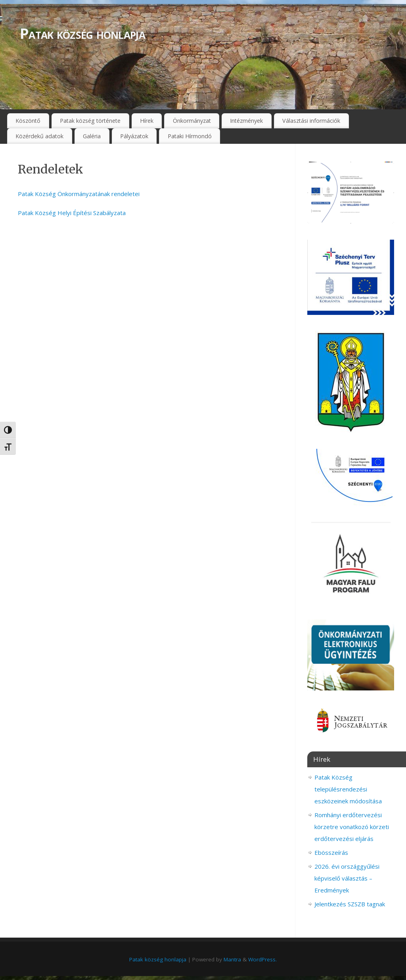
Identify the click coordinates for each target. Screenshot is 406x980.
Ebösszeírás (331, 852)
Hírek (147, 121)
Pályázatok (134, 136)
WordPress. (262, 959)
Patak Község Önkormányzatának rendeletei (79, 194)
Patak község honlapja (82, 33)
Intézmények (246, 121)
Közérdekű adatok (39, 136)
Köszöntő (28, 121)
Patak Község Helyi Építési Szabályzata (72, 213)
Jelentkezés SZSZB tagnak (350, 904)
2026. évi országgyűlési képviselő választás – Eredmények (347, 878)
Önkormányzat (192, 121)
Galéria (92, 136)
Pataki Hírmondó (190, 136)
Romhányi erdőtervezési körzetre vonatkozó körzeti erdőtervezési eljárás (352, 827)
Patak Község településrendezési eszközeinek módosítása (348, 789)
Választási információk (311, 121)
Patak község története (90, 121)
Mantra (232, 959)
